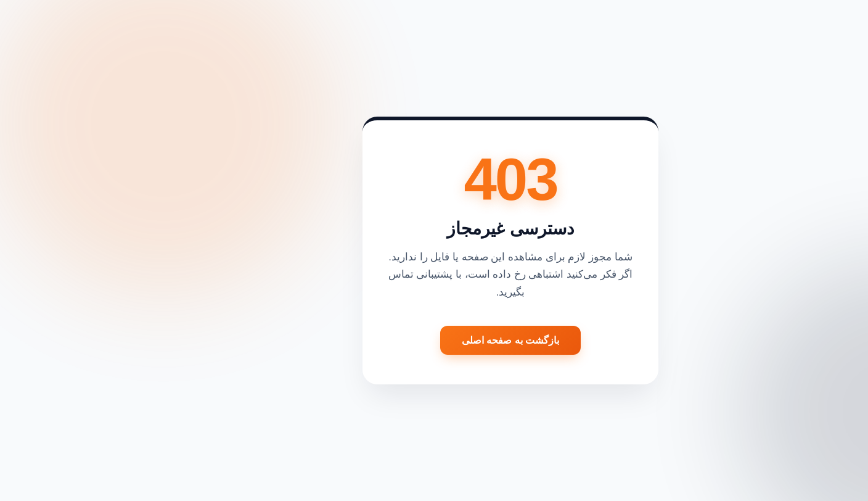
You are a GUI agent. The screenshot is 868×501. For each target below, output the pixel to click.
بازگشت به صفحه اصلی (434, 340)
